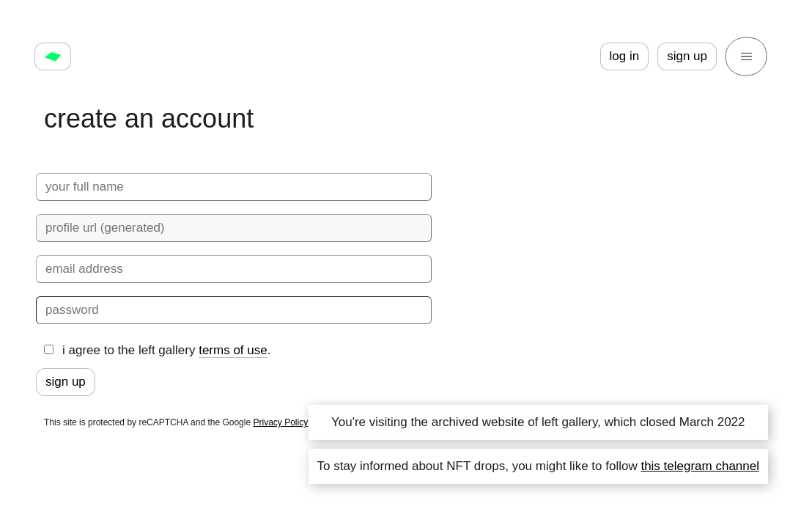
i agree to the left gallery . (157, 351)
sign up (687, 56)
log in (625, 56)
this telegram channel (700, 466)
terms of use (233, 350)
